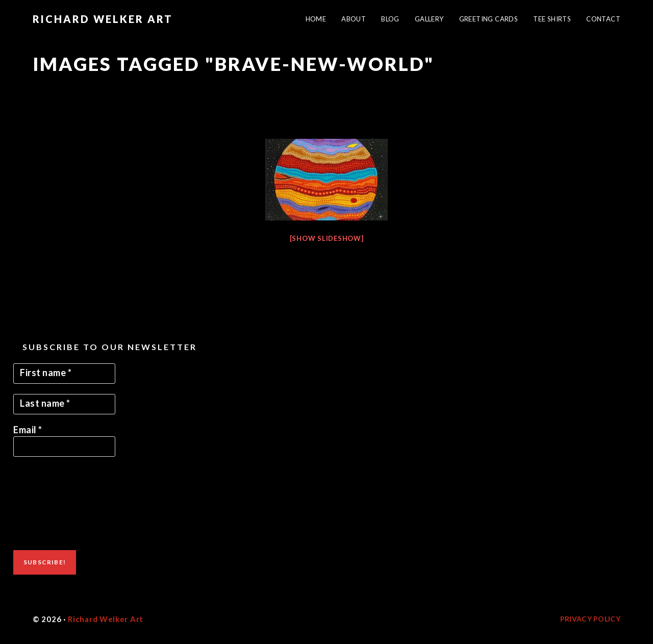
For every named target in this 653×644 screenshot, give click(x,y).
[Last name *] (64, 404)
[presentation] (55, 504)
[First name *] (64, 374)
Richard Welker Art (103, 19)
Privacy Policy (590, 619)
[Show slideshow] (327, 238)
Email (28, 430)
